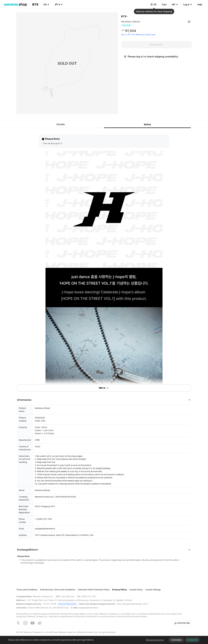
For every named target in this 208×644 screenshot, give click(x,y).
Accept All (192, 640)
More (104, 388)
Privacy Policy (119, 590)
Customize (176, 640)
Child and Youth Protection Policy (94, 590)
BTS (124, 16)
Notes (147, 124)
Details (61, 124)
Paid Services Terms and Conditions (58, 590)
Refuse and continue (155, 640)
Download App (182, 623)
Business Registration (67, 604)
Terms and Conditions (27, 590)
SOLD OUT (157, 45)
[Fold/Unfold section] (104, 400)
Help (200, 5)
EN (45, 5)
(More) (90, 640)
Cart (164, 5)
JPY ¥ (57, 5)
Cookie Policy (136, 590)
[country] (153, 5)
